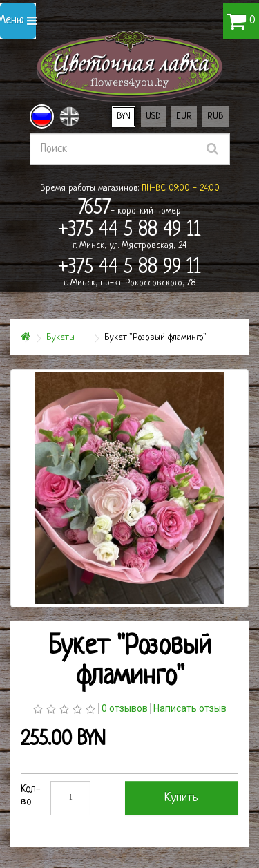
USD (153, 116)
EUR (184, 116)
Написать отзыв (190, 708)
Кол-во (31, 796)
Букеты (60, 338)
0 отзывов (125, 708)
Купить (181, 798)
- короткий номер (129, 209)
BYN (124, 116)
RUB (215, 116)
